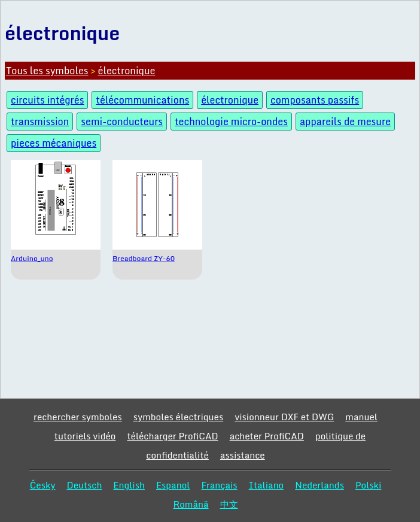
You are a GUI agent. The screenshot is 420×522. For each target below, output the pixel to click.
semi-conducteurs (122, 122)
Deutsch (84, 485)
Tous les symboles (47, 71)
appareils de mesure (345, 122)
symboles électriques (178, 417)
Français (219, 485)
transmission (40, 122)
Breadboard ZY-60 (144, 258)
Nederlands (319, 485)
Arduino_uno (32, 258)
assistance (243, 455)
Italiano (267, 485)
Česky (43, 485)
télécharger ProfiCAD (172, 436)
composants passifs (315, 100)
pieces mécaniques (54, 143)
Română (191, 504)
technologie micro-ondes (231, 122)
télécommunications (142, 100)
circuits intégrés (47, 100)
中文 (229, 504)
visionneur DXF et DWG (284, 417)
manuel (361, 417)
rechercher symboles (78, 417)
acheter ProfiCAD (267, 436)
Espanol (173, 485)
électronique (127, 71)
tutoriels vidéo (85, 436)
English (129, 485)
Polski (368, 485)
